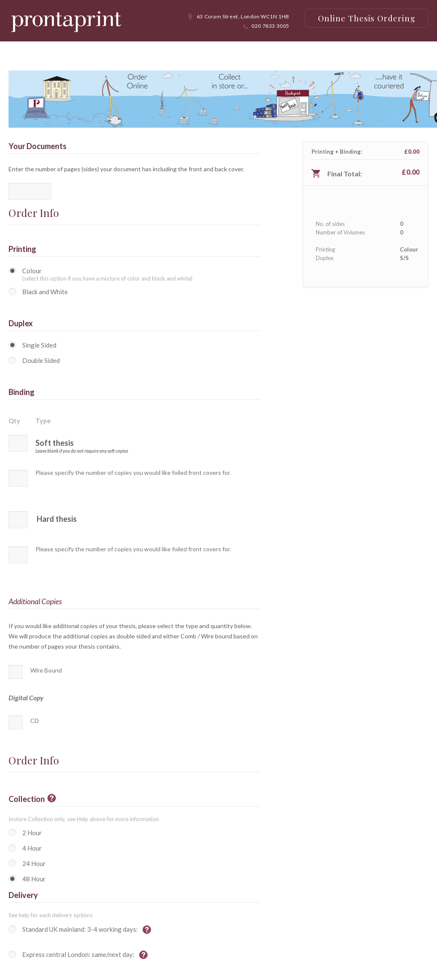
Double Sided (41, 360)
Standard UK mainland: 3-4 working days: (81, 929)
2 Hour (32, 833)
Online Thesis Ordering (367, 18)
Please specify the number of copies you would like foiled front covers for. (133, 473)
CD (35, 721)
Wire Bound (46, 670)
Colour (32, 271)
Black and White (45, 292)
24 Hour (34, 863)
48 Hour (34, 879)
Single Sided (39, 345)
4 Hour (32, 848)
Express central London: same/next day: (79, 954)
